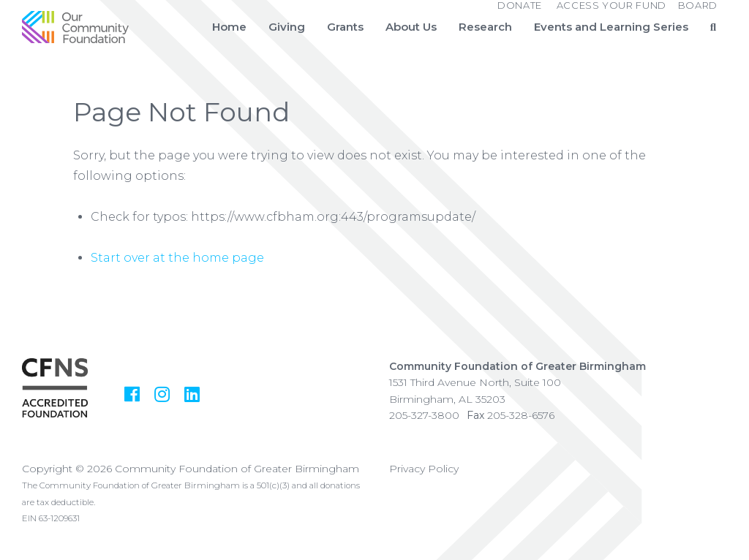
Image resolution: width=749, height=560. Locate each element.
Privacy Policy (424, 469)
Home (229, 27)
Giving (287, 27)
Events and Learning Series (611, 27)
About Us (411, 27)
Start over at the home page (177, 258)
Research (485, 27)
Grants (345, 27)
